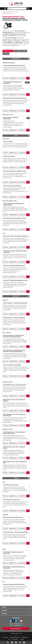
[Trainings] (16, 614)
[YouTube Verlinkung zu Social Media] (21, 621)
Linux (16, 51)
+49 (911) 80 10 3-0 (18, 624)
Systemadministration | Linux (9, 14)
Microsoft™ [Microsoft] (23, 51)
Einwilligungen (24, 637)
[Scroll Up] (16, 635)
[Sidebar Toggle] (5, 9)
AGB (9, 639)
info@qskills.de (18, 625)
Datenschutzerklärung (15, 637)
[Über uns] (16, 610)
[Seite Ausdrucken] (16, 642)
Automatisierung (8, 51)
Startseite (10, 12)
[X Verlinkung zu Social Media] (13, 621)
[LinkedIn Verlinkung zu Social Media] (11, 621)
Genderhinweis (15, 639)
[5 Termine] (14, 153)
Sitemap (22, 639)
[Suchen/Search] (28, 9)
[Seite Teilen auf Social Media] (20, 642)
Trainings (16, 12)
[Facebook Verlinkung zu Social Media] (16, 621)
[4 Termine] (14, 130)
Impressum (6, 637)
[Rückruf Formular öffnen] (8, 642)
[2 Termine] (14, 197)
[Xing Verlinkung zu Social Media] (19, 621)
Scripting (6, 54)
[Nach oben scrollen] (24, 642)
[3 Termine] (14, 94)
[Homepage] (16, 4)
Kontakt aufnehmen (16, 629)
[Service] (16, 607)
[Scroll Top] (28, 59)
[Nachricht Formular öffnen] (12, 642)
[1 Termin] (14, 314)
